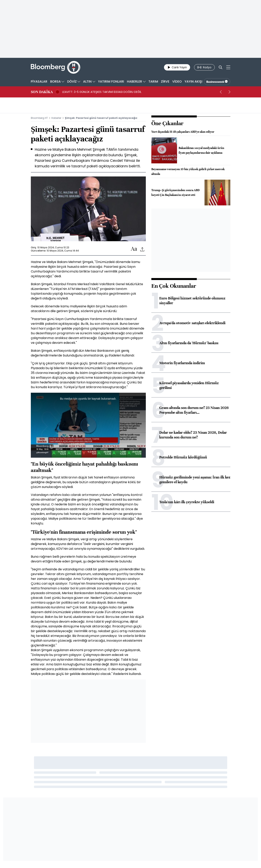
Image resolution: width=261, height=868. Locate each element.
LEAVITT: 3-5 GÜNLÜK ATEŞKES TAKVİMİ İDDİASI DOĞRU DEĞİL (102, 92)
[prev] (221, 92)
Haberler (56, 118)
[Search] (220, 67)
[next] (230, 92)
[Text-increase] (134, 249)
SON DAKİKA (42, 92)
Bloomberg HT (39, 118)
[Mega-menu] (228, 67)
